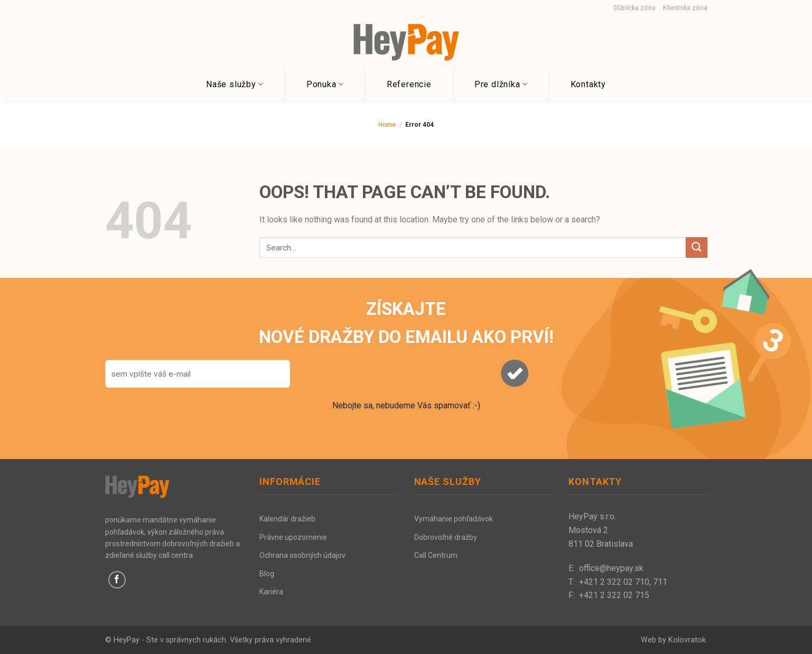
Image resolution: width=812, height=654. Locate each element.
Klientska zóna (685, 8)
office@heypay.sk (611, 568)
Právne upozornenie (293, 537)
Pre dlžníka (501, 85)
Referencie (409, 84)
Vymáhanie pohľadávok (454, 519)
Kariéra (271, 592)
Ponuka (325, 85)
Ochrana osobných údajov (302, 555)
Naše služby (235, 85)
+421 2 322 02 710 (614, 582)
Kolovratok (687, 640)
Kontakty (588, 84)
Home (387, 125)
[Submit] (696, 247)
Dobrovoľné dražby (446, 537)
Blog (267, 574)
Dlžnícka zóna (635, 8)
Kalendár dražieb (287, 519)
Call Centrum (436, 555)
